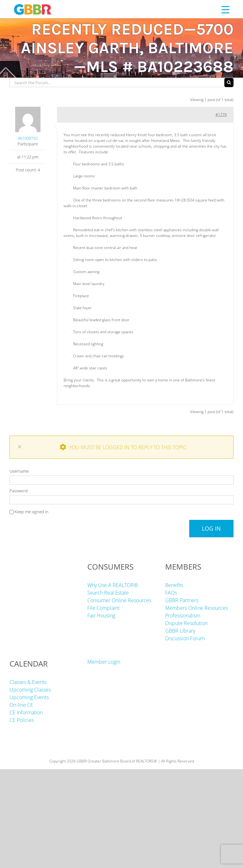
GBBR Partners (182, 600)
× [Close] (20, 447)
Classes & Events (28, 682)
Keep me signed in (31, 512)
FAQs (171, 593)
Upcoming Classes (30, 690)
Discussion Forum (185, 638)
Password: (19, 491)
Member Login (104, 662)
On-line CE (21, 705)
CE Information (26, 712)
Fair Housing (101, 616)
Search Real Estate (108, 593)
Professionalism (183, 616)
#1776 (221, 115)
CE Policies (22, 720)
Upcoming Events (29, 697)
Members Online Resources (196, 608)
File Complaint (103, 608)
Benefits (174, 585)
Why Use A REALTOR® (113, 585)
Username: (19, 471)
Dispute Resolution (186, 623)
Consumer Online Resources (119, 600)
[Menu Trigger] (225, 9)
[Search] (229, 83)
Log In (211, 528)
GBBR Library (180, 631)
